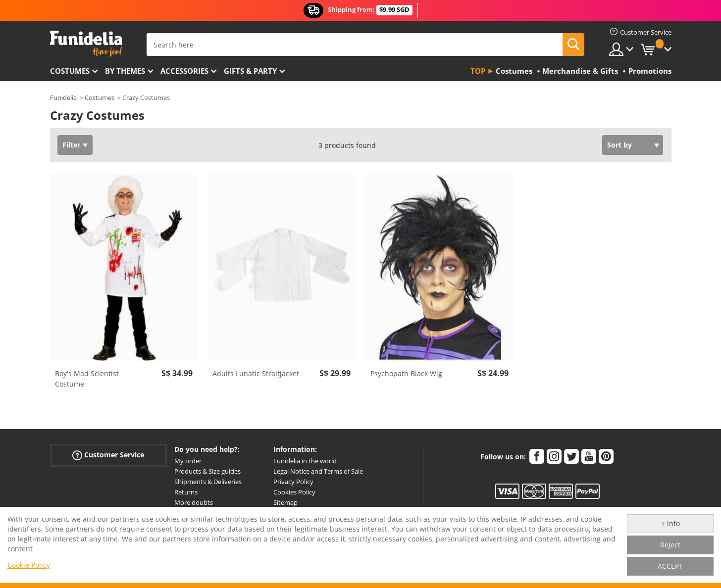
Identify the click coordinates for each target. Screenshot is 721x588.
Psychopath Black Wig (406, 373)
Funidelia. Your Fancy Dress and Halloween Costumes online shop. (86, 44)
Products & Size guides (207, 471)
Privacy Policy (293, 482)
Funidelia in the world (305, 461)
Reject (670, 545)
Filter (71, 145)
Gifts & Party (250, 71)
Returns (186, 492)
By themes (125, 71)
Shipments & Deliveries (208, 482)
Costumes (70, 71)
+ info (670, 523)
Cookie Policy (29, 565)
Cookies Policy (294, 492)
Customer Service (108, 455)
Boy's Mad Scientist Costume (87, 379)
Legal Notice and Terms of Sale (318, 471)
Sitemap (285, 502)
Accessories (184, 71)
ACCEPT (670, 566)
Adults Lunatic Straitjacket (256, 373)
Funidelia (63, 98)
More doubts (194, 502)
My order (188, 461)
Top (478, 71)
